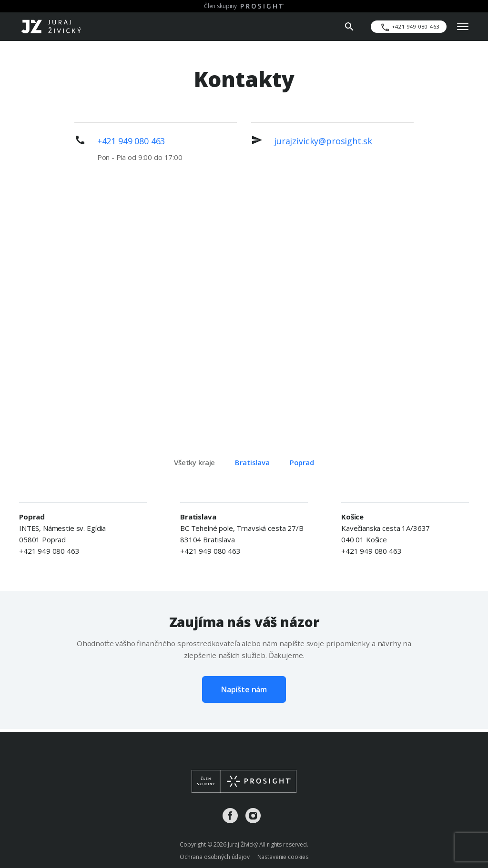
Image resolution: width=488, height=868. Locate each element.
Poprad (302, 462)
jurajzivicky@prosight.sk (323, 141)
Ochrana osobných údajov (215, 857)
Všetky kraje (194, 462)
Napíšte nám (244, 689)
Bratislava (252, 462)
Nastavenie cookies (283, 857)
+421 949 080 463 (131, 141)
